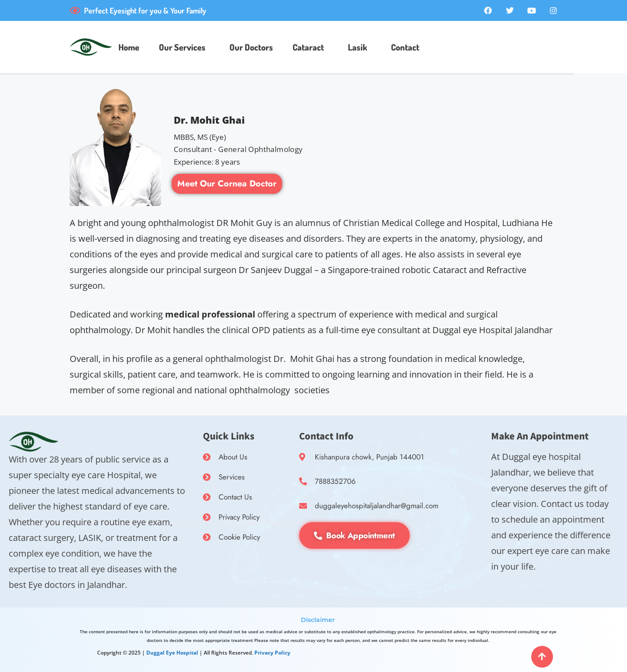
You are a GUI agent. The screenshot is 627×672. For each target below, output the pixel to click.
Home (129, 47)
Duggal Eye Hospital (172, 653)
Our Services (182, 47)
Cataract (308, 47)
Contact (405, 47)
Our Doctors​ (251, 47)
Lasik (357, 47)
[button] (184, 47)
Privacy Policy (272, 653)
